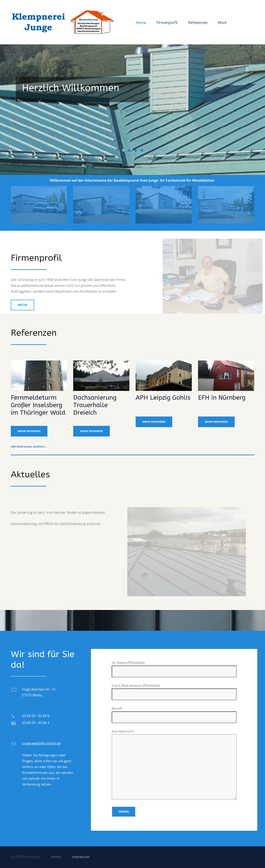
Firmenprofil (167, 23)
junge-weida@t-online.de (41, 743)
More (222, 23)
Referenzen (198, 23)
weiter (22, 305)
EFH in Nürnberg (222, 398)
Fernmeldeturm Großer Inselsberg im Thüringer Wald (38, 405)
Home (141, 23)
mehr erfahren (29, 431)
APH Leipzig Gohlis (163, 398)
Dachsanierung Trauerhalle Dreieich (95, 405)
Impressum (81, 857)
